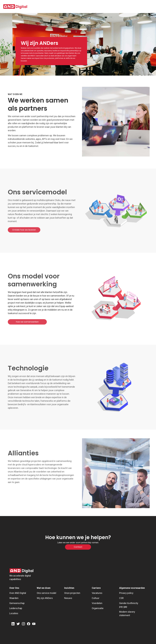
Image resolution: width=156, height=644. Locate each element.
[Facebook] (29, 624)
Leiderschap (16, 608)
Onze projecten (72, 593)
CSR (121, 598)
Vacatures (97, 593)
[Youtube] (34, 624)
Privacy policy (126, 593)
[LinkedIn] (13, 624)
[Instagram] (23, 624)
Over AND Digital (18, 593)
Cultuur (96, 598)
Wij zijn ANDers (45, 598)
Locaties (14, 613)
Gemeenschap (17, 603)
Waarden (14, 598)
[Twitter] (18, 624)
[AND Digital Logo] (21, 571)
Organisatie (98, 608)
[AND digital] (15, 7)
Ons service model (46, 593)
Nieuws (68, 598)
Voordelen (97, 603)
